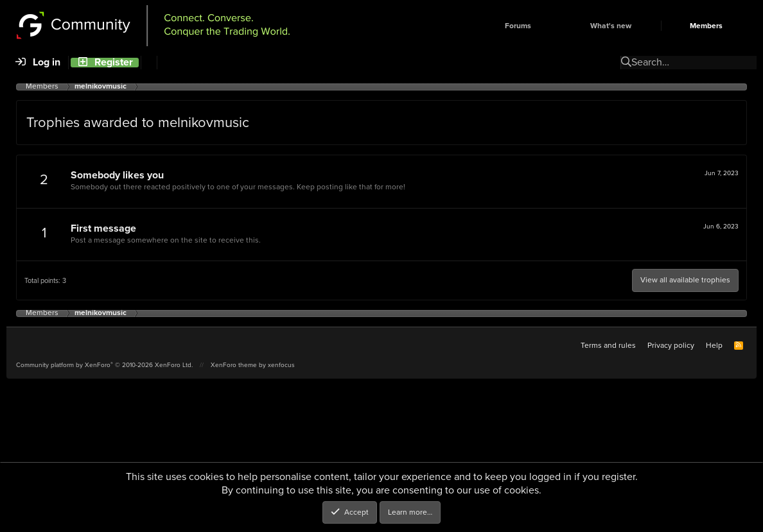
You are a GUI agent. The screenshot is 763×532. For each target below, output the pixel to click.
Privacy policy (671, 345)
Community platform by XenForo (104, 365)
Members (706, 26)
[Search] (149, 63)
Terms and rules (608, 345)
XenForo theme (234, 365)
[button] (553, 26)
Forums (518, 26)
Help (714, 345)
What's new (611, 26)
